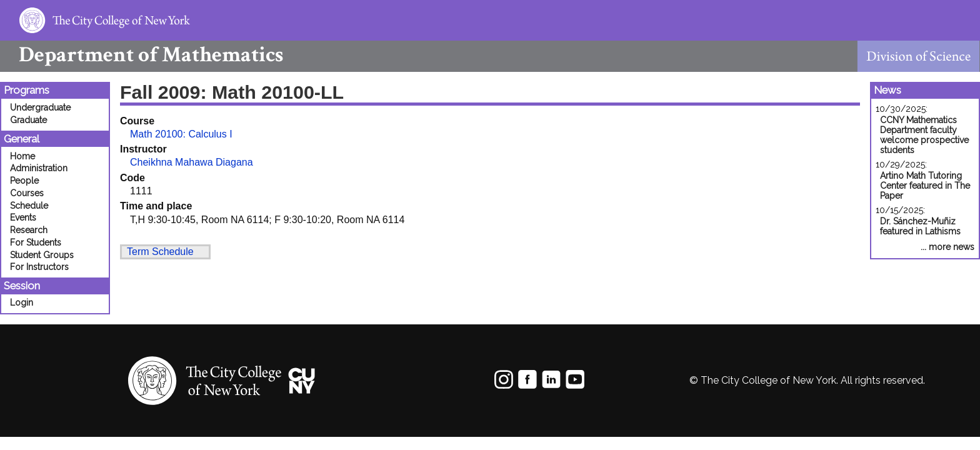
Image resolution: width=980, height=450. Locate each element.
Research (29, 230)
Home (22, 156)
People (24, 181)
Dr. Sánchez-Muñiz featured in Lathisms (920, 226)
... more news (947, 247)
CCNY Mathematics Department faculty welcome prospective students (924, 135)
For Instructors (39, 267)
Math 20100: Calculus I (181, 134)
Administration (39, 168)
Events (23, 217)
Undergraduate (40, 107)
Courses (27, 193)
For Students (36, 242)
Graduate (28, 120)
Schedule (29, 206)
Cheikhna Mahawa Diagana (192, 162)
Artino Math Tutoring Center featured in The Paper (925, 186)
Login (22, 302)
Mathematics (142, 55)
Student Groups (42, 255)
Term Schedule (160, 252)
